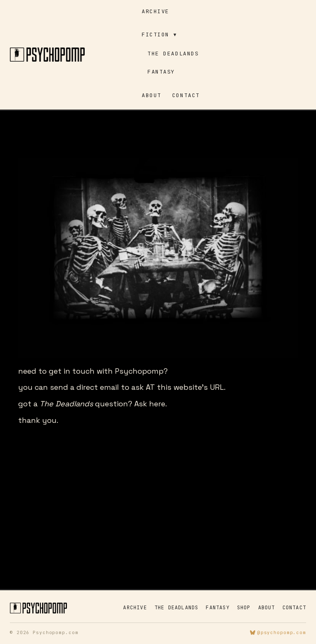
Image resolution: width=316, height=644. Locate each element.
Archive (156, 11)
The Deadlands (173, 54)
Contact (186, 95)
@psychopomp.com (278, 632)
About (152, 95)
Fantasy (161, 72)
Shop (244, 608)
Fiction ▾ (159, 35)
